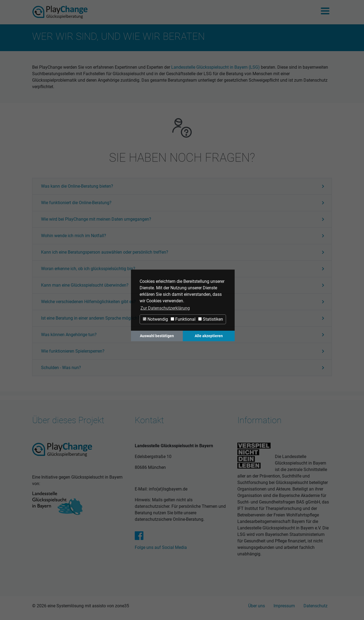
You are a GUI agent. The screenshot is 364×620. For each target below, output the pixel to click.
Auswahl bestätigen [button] (157, 336)
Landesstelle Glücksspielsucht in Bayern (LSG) (215, 67)
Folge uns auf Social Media (161, 547)
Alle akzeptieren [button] (209, 336)
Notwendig (155, 319)
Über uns (257, 606)
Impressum (284, 606)
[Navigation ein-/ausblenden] (325, 11)
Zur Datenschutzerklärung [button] (165, 308)
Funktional (183, 319)
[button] (77, 186)
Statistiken (211, 319)
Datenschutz (316, 606)
